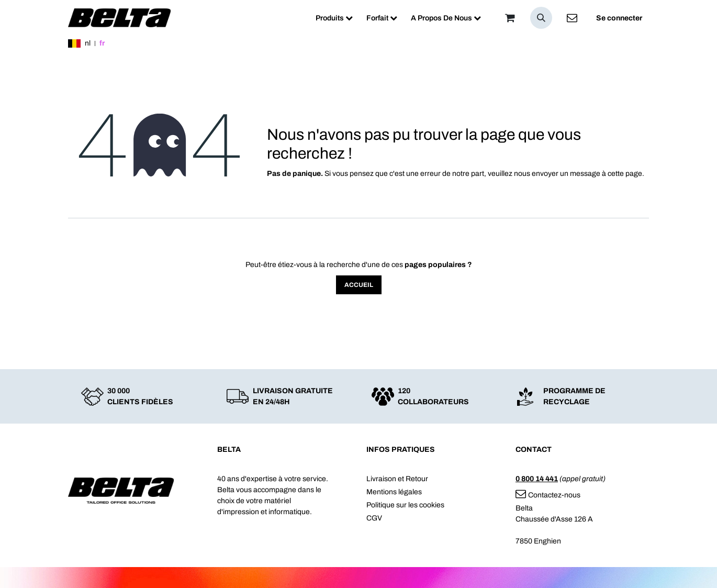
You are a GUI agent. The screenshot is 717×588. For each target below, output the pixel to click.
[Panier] (510, 18)
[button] (541, 18)
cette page (625, 174)
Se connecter (619, 18)
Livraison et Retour (397, 479)
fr (102, 43)
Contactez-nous (548, 495)
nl (88, 43)
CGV (374, 518)
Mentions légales (394, 492)
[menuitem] (334, 18)
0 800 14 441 (537, 479)
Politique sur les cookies (405, 505)
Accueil (359, 285)
